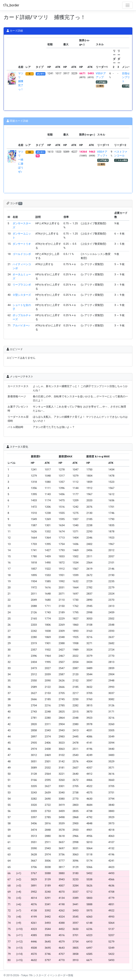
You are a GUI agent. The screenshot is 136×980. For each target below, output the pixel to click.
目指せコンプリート (127, 77)
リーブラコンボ (22, 285)
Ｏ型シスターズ (22, 295)
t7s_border (11, 5)
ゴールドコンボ (22, 254)
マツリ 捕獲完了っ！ (21, 81)
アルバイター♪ (21, 326)
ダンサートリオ (22, 244)
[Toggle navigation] (127, 5)
